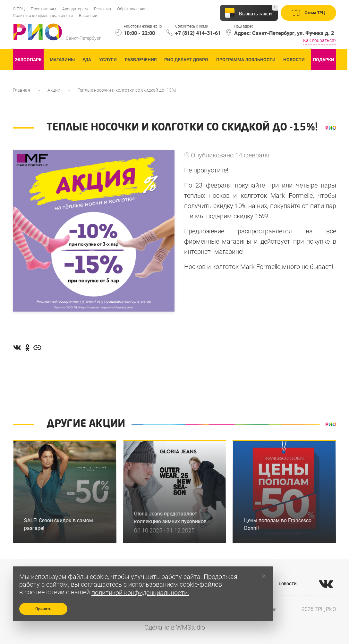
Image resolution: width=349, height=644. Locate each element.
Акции (54, 90)
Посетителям (43, 9)
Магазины (62, 60)
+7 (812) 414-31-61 (198, 33)
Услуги (108, 60)
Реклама (102, 9)
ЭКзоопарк (28, 60)
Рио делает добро (186, 60)
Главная (21, 90)
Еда (87, 60)
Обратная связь (132, 9)
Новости (294, 60)
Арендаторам (75, 9)
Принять (43, 609)
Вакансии (88, 16)
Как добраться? (320, 40)
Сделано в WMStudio (175, 627)
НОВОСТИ (288, 584)
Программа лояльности (246, 60)
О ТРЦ (19, 9)
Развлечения (141, 60)
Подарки (323, 60)
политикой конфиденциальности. (140, 593)
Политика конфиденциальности (43, 16)
